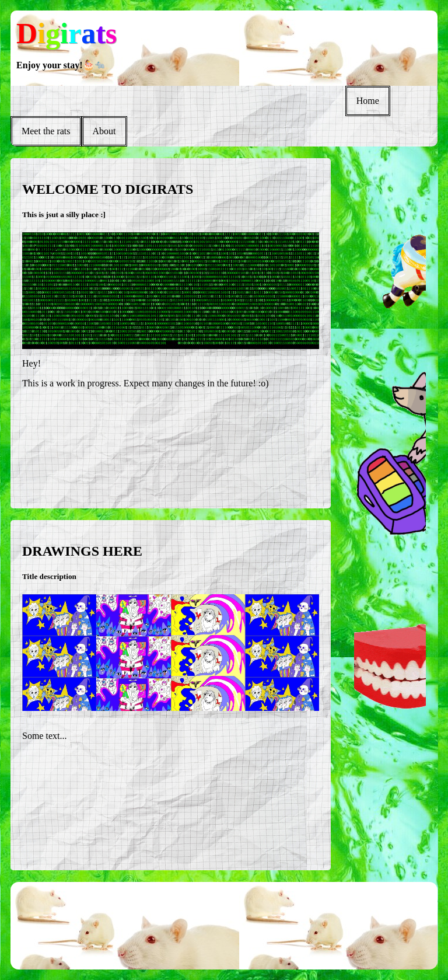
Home (368, 101)
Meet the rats (46, 131)
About (104, 131)
